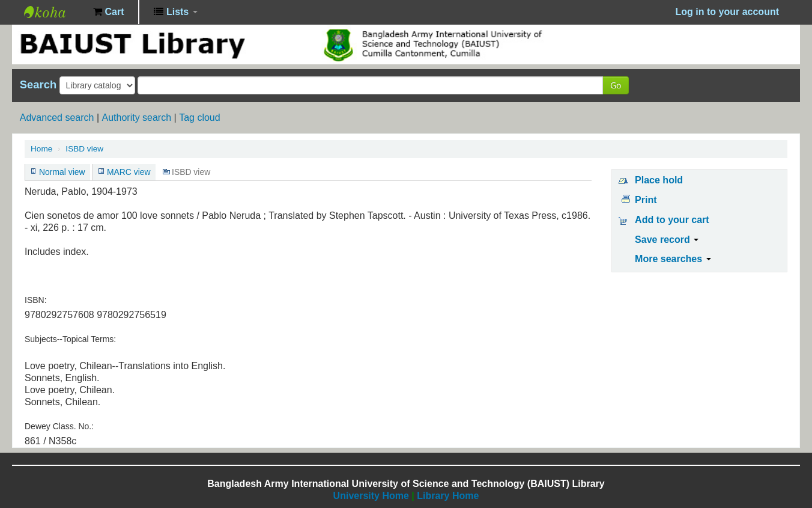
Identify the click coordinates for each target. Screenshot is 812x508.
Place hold (659, 180)
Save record (667, 240)
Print (646, 200)
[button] (108, 12)
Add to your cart (672, 220)
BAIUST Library (54, 12)
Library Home (448, 496)
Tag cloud (200, 118)
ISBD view (84, 149)
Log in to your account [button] (727, 12)
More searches (673, 259)
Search (38, 85)
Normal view (62, 172)
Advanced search (57, 118)
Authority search (136, 118)
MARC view (129, 172)
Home (41, 149)
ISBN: (36, 300)
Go (616, 85)
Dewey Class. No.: (59, 426)
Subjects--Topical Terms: (70, 339)
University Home (371, 496)
